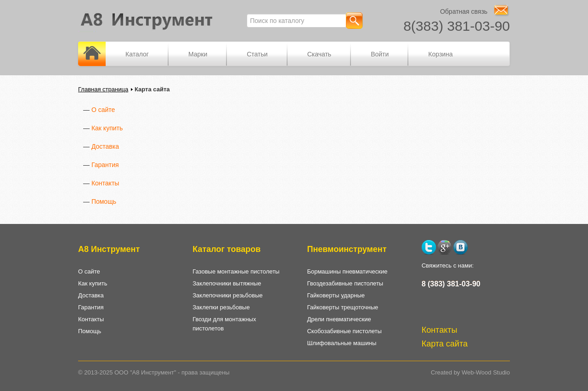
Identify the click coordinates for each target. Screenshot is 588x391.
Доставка (105, 146)
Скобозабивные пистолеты (344, 331)
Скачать (319, 54)
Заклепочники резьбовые (228, 295)
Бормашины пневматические (347, 271)
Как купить (107, 128)
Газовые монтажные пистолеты (236, 271)
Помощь (104, 201)
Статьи (257, 54)
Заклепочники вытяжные (227, 283)
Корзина (440, 54)
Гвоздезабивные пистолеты (345, 283)
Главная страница (103, 89)
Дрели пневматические (339, 319)
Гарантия (105, 165)
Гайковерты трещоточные (342, 307)
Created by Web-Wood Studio (470, 372)
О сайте (103, 110)
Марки (198, 54)
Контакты (105, 183)
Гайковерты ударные (336, 295)
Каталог (137, 54)
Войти (380, 54)
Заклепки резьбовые (221, 307)
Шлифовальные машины (342, 343)
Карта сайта (445, 344)
